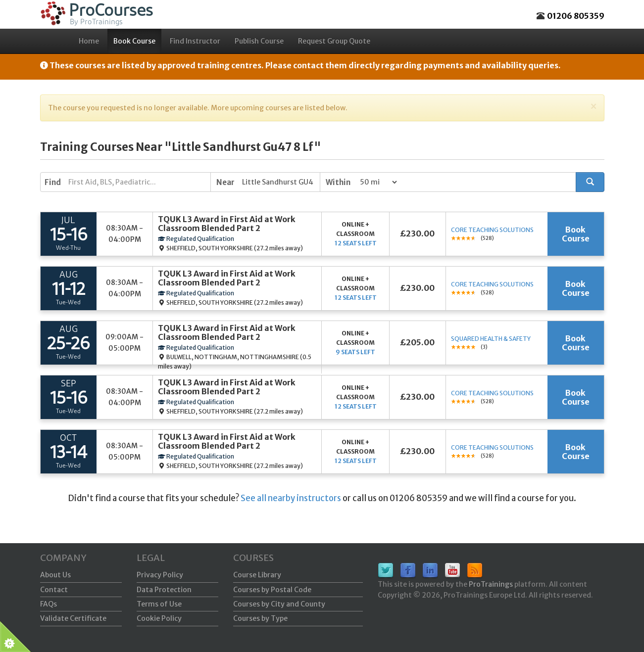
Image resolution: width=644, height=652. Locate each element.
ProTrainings (491, 584)
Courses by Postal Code (272, 590)
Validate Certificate (73, 618)
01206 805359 (576, 16)
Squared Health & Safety (491, 339)
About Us (55, 575)
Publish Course (259, 41)
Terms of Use (159, 604)
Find (53, 182)
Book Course (134, 41)
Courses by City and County (279, 604)
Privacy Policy (160, 575)
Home (89, 41)
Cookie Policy (159, 618)
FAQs (49, 604)
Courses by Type (260, 618)
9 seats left (355, 352)
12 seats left (356, 243)
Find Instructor (195, 41)
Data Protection (164, 590)
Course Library (257, 575)
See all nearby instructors (291, 498)
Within (338, 182)
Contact (54, 590)
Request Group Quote (334, 41)
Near (225, 182)
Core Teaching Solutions (492, 230)
